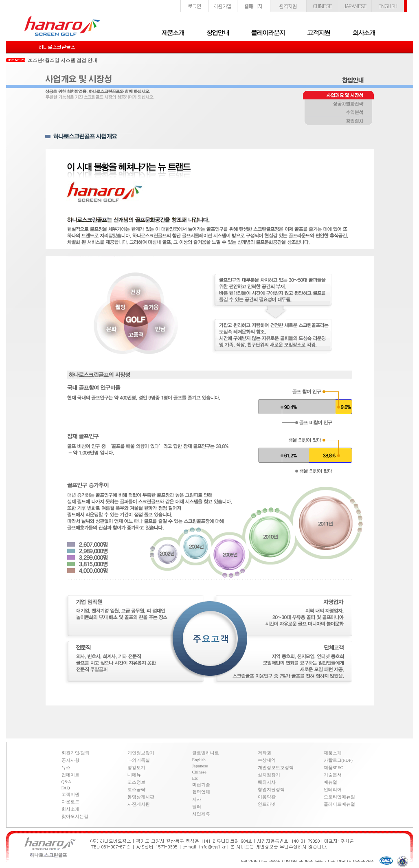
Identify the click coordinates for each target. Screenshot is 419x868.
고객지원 (70, 794)
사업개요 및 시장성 (338, 96)
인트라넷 (267, 804)
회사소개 (70, 809)
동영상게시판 (141, 797)
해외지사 (267, 782)
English (199, 760)
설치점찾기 (269, 775)
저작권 (264, 753)
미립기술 (201, 784)
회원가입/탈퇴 (76, 753)
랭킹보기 (136, 767)
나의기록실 (139, 760)
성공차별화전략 (338, 104)
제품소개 (333, 753)
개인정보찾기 (141, 753)
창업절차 (338, 121)
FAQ (66, 788)
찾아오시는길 (75, 816)
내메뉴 (134, 775)
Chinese (199, 772)
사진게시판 (139, 804)
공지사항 (70, 760)
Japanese (200, 766)
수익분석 (338, 113)
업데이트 (70, 775)
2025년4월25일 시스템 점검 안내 (63, 60)
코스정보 (136, 782)
